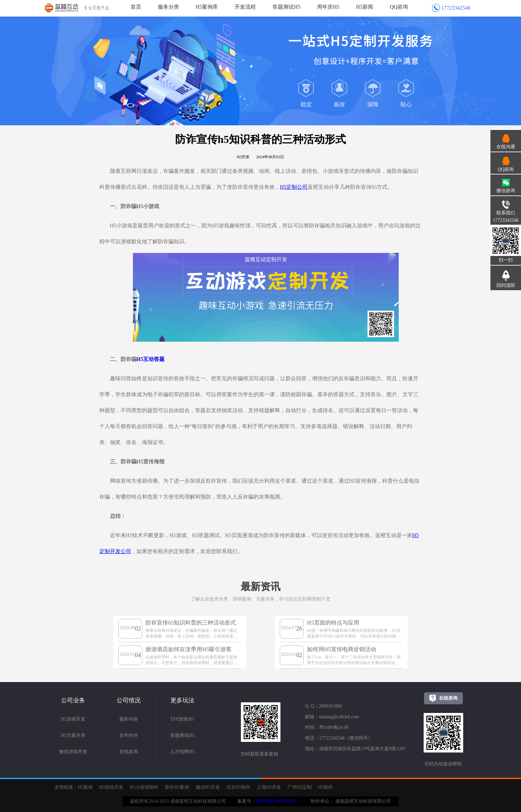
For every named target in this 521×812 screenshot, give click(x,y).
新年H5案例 (177, 787)
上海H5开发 (269, 787)
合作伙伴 (129, 735)
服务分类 (168, 7)
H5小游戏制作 (144, 787)
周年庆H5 (328, 7)
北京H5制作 (238, 787)
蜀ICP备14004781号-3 (278, 801)
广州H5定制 (300, 787)
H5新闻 (365, 7)
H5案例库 (207, 7)
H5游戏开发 (73, 719)
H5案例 (85, 787)
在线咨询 (129, 752)
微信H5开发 (208, 787)
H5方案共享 (73, 735)
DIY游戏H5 (182, 719)
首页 (136, 7)
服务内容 (129, 719)
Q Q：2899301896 (323, 706)
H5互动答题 (151, 359)
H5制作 (325, 787)
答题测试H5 (286, 7)
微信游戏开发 (73, 752)
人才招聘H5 (182, 752)
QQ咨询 (399, 7)
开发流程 (245, 7)
